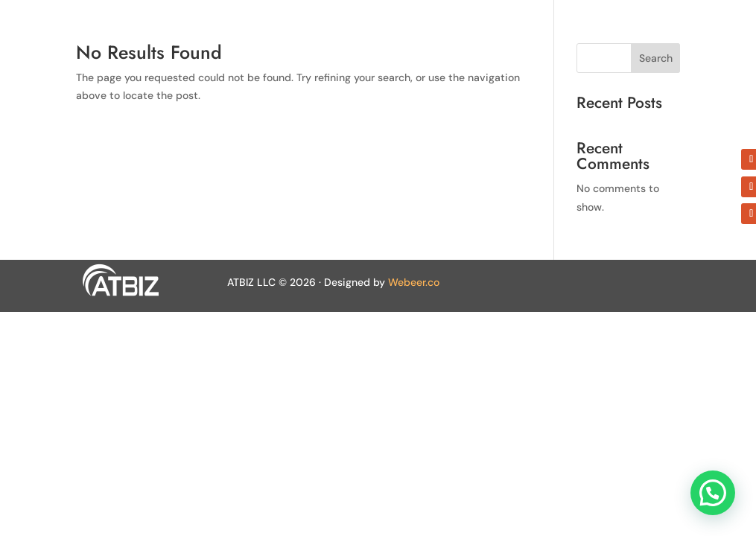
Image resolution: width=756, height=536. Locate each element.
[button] (713, 493)
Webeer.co (414, 282)
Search (656, 58)
